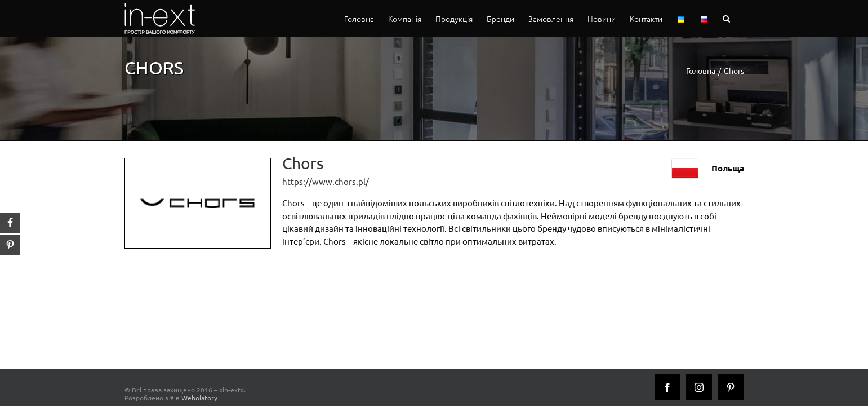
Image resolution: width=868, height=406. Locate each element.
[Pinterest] (731, 387)
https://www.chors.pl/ (326, 181)
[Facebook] (667, 387)
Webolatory (199, 398)
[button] (740, 18)
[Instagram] (699, 387)
